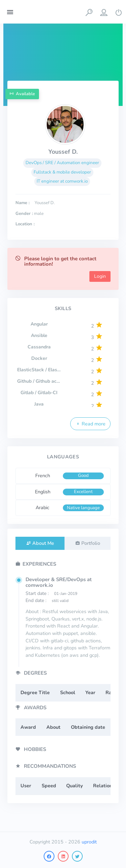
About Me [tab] (43, 543)
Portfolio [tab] (91, 543)
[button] (89, 12)
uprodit (89, 842)
